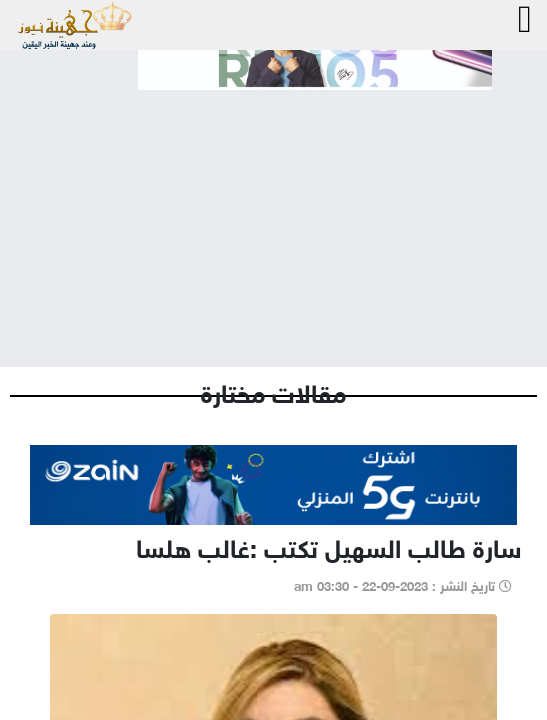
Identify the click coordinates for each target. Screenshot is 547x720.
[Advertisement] (273, 212)
